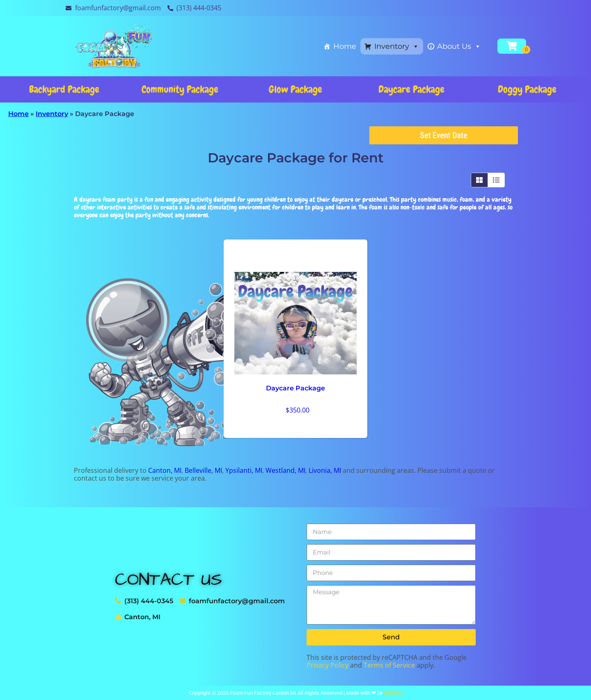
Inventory (397, 46)
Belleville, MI (203, 470)
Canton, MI (165, 470)
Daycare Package (411, 89)
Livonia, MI (325, 470)
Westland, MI (285, 470)
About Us (459, 46)
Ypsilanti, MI (244, 470)
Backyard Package (64, 89)
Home (345, 46)
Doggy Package (527, 89)
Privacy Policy (328, 665)
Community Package (180, 89)
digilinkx (393, 693)
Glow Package (295, 89)
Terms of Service (389, 665)
